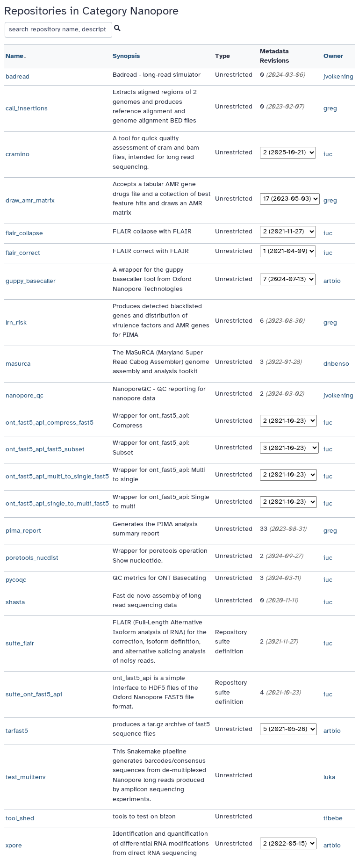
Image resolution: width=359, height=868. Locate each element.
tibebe (333, 818)
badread (18, 76)
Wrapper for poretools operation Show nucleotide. (160, 555)
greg (330, 108)
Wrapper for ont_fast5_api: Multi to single (159, 474)
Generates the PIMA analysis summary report (155, 529)
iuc (328, 154)
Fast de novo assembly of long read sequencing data (157, 600)
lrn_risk (16, 322)
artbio (332, 281)
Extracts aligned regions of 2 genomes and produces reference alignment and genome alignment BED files (155, 106)
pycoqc (16, 580)
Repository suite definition (231, 642)
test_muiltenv (25, 777)
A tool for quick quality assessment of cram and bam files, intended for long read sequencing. (156, 152)
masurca (18, 364)
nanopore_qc (25, 395)
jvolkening (338, 76)
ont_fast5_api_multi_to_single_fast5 (57, 476)
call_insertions (27, 108)
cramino (18, 154)
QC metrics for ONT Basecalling (159, 578)
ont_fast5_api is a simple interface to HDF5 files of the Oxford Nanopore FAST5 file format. (155, 692)
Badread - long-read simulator (157, 75)
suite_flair (20, 643)
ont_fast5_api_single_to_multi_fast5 (57, 503)
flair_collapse (24, 233)
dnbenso (336, 364)
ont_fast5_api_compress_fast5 (50, 423)
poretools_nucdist (32, 558)
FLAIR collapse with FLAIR (152, 231)
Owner (333, 56)
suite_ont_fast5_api (34, 694)
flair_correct (23, 253)
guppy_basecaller (31, 281)
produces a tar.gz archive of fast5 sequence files (161, 729)
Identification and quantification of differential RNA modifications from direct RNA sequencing (161, 843)
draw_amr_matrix (30, 200)
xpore (14, 845)
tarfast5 (17, 731)
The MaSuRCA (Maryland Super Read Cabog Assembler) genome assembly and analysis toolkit (161, 362)
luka (329, 777)
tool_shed (20, 818)
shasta (15, 602)
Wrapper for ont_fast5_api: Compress (151, 420)
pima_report (23, 531)
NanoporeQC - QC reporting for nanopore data (159, 394)
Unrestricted (234, 75)
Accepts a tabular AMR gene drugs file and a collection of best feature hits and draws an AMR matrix (162, 198)
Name (14, 56)
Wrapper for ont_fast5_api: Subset (151, 447)
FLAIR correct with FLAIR (151, 251)
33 (283, 529)
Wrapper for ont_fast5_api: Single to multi (161, 502)
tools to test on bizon (144, 816)
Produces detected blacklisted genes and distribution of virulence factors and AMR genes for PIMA (161, 320)
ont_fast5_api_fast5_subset (45, 449)
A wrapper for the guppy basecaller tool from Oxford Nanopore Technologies (152, 279)
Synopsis (126, 56)
